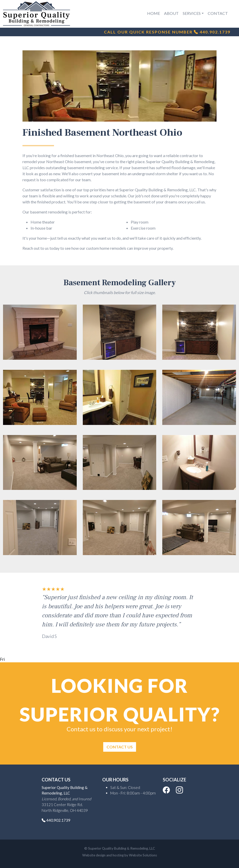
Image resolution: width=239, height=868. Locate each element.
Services (192, 13)
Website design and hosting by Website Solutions (120, 855)
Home (154, 13)
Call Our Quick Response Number (166, 32)
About (171, 13)
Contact (218, 13)
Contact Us (120, 747)
